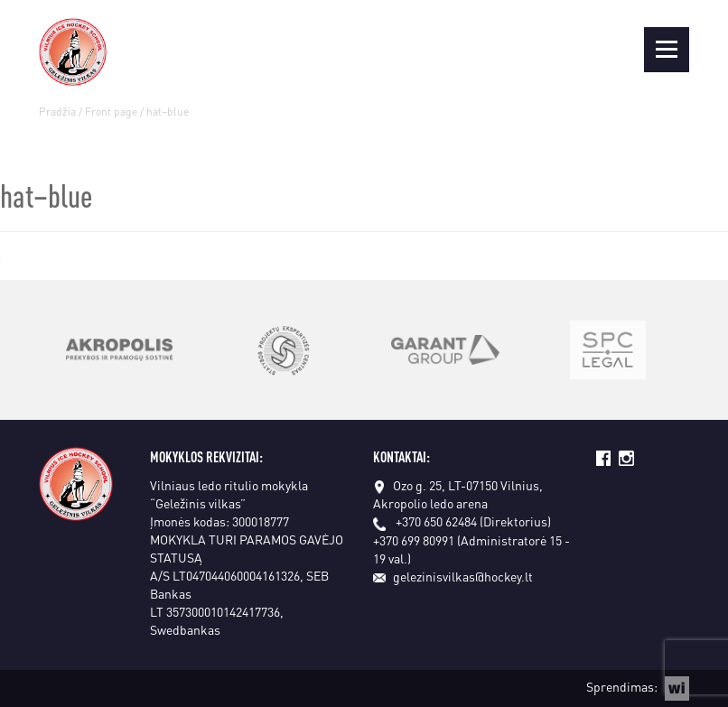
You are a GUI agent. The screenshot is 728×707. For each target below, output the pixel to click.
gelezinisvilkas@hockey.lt (453, 576)
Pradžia (57, 112)
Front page (111, 112)
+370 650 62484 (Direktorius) (473, 521)
